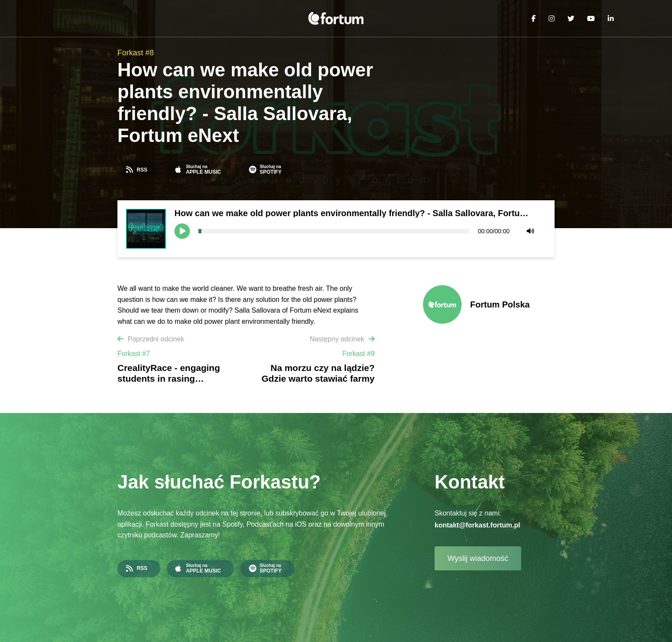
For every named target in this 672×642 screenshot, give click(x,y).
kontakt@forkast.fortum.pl (477, 525)
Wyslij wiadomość (478, 558)
